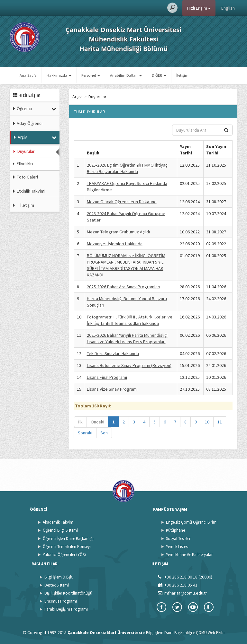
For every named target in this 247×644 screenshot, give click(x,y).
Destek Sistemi (57, 585)
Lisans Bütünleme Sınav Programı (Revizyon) (129, 365)
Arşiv (22, 137)
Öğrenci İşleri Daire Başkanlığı (68, 539)
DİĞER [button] (159, 75)
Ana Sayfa (28, 75)
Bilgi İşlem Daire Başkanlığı (169, 633)
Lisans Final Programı (107, 377)
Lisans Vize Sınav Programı (112, 389)
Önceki (97, 422)
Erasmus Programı (61, 601)
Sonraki (85, 433)
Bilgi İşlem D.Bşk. (59, 577)
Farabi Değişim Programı (66, 609)
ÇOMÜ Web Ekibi (210, 633)
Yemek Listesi (177, 547)
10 (207, 422)
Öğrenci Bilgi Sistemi (60, 530)
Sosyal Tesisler (178, 539)
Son (104, 433)
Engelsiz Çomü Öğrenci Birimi (192, 522)
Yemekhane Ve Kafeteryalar (189, 555)
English (228, 8)
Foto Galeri (27, 177)
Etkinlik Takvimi (31, 191)
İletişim (182, 75)
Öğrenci (24, 109)
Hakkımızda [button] (59, 75)
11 (220, 422)
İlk (80, 422)
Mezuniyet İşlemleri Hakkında (115, 244)
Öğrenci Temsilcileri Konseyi (67, 547)
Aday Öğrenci (30, 123)
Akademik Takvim (58, 522)
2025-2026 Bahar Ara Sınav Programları (123, 287)
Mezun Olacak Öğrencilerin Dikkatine (122, 202)
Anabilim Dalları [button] (126, 75)
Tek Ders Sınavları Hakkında (113, 353)
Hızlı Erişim (199, 8)
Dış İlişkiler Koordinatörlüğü (68, 593)
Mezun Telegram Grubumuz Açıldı (118, 232)
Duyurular (26, 151)
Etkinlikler (25, 164)
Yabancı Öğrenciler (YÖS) (64, 555)
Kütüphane (175, 530)
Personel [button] (91, 75)
